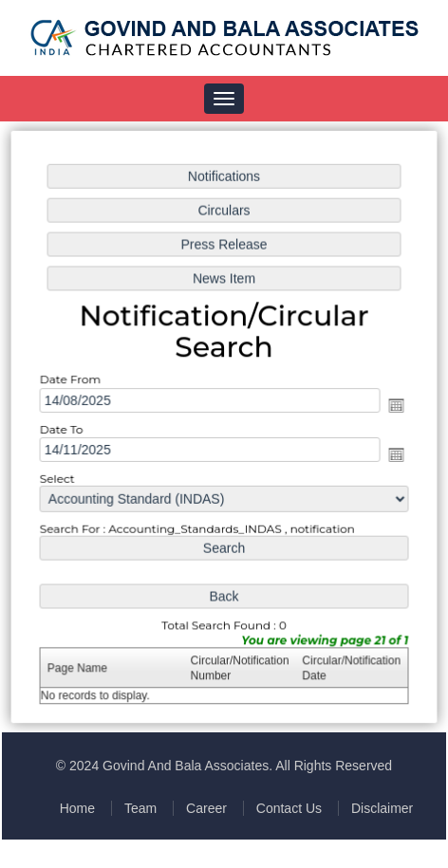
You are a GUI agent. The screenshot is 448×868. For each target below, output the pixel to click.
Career (206, 808)
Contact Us (289, 808)
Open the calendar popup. (394, 405)
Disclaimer (382, 808)
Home (77, 808)
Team (140, 808)
